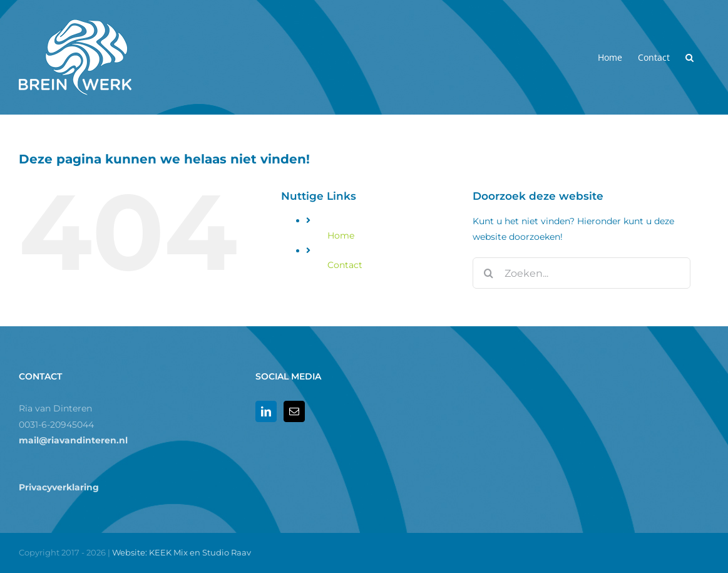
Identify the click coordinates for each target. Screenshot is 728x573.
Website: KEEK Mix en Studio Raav (182, 552)
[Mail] (294, 411)
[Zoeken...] (582, 273)
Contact (345, 265)
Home (341, 235)
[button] (690, 57)
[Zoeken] (488, 273)
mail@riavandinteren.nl (73, 440)
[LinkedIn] (266, 411)
